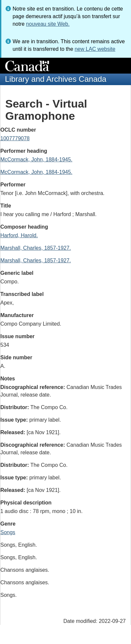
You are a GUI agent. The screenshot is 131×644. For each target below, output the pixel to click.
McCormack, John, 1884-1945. (36, 160)
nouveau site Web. (48, 24)
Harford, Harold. (19, 235)
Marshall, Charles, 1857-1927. (36, 248)
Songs (8, 532)
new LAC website (95, 49)
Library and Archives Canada (56, 79)
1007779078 (15, 138)
